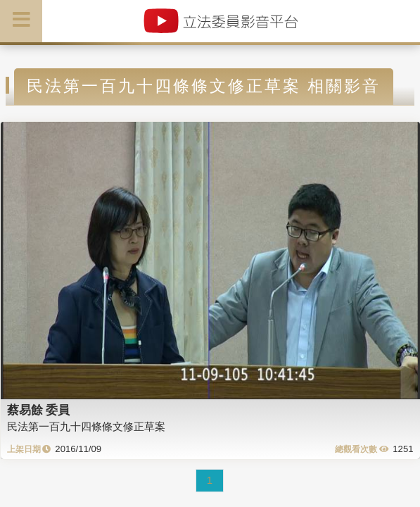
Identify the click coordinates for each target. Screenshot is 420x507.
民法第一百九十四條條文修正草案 (86, 426)
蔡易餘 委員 (39, 410)
